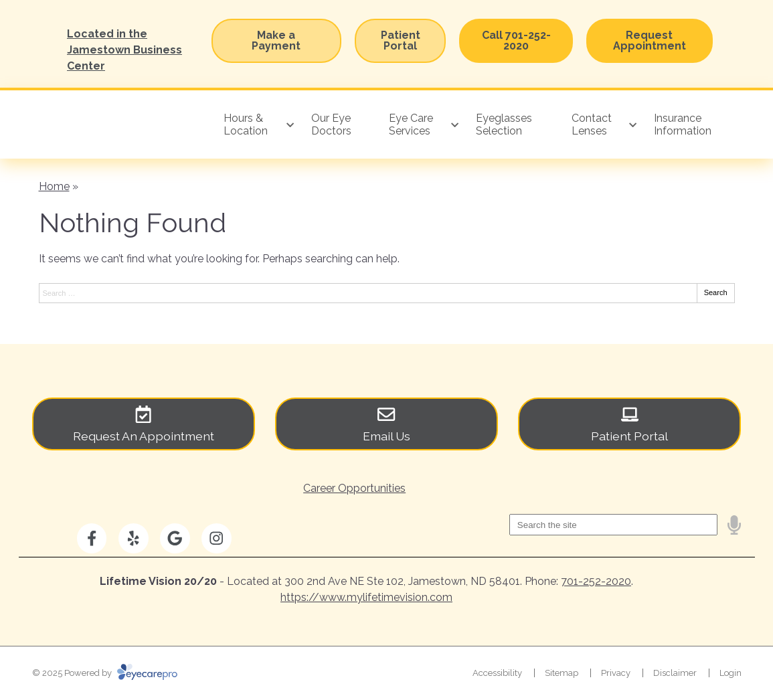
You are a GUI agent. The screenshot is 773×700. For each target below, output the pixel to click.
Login (731, 673)
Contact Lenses (592, 124)
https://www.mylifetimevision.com (366, 597)
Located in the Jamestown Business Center (124, 50)
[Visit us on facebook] (92, 538)
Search (716, 292)
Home (54, 186)
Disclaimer (675, 673)
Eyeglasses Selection (504, 124)
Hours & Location (246, 124)
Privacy (616, 673)
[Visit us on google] (175, 538)
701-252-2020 (596, 581)
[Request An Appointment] (144, 424)
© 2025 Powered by (105, 673)
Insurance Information (683, 124)
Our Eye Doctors (331, 124)
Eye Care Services (411, 124)
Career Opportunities (354, 488)
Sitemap (562, 673)
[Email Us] (386, 424)
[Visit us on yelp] (134, 538)
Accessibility (497, 673)
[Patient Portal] (629, 424)
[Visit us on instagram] (217, 538)
